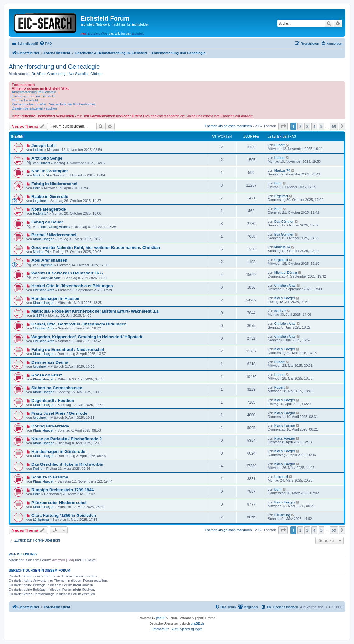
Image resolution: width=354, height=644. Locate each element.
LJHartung (41, 520)
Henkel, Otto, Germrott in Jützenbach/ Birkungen (79, 324)
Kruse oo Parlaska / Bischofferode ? (67, 439)
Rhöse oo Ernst (47, 375)
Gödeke (96, 74)
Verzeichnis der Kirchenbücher (72, 104)
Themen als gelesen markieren (228, 126)
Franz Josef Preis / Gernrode (59, 413)
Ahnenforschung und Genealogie (54, 67)
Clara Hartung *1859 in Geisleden (64, 515)
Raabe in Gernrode (50, 196)
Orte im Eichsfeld (25, 100)
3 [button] (307, 126)
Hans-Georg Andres (55, 227)
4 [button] (314, 126)
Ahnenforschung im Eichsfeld (34, 92)
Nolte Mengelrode (49, 209)
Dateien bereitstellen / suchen (34, 108)
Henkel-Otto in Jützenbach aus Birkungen (72, 286)
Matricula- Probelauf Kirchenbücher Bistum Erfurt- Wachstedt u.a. (96, 311)
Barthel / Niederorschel (54, 235)
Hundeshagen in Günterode (58, 452)
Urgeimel (40, 201)
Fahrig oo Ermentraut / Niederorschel (68, 350)
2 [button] (300, 126)
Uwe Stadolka (78, 74)
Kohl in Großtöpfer (50, 171)
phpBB (161, 618)
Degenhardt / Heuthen (53, 401)
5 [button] (321, 126)
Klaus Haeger (43, 239)
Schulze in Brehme (50, 477)
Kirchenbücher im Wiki (29, 104)
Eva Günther (284, 222)
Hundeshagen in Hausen (55, 299)
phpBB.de (198, 624)
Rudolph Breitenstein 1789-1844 (63, 490)
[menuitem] (46, 44)
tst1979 (39, 315)
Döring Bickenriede (50, 426)
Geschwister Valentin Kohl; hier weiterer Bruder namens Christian (96, 247)
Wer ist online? (23, 554)
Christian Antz (50, 278)
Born (37, 188)
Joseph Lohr (44, 145)
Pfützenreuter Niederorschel (59, 503)
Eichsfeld (138, 33)
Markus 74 (41, 175)
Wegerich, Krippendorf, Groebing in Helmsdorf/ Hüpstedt (87, 337)
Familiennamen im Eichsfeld (33, 96)
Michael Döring (286, 273)
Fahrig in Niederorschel (54, 184)
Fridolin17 (40, 213)
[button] (283, 126)
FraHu (38, 469)
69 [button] (334, 126)
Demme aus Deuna (50, 362)
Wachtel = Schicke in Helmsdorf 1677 (68, 273)
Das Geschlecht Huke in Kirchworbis (67, 464)
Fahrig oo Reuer (47, 222)
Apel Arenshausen (49, 260)
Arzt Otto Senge (47, 158)
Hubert (38, 150)
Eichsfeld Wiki (97, 33)
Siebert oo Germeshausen (57, 388)
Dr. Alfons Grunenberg (48, 74)
